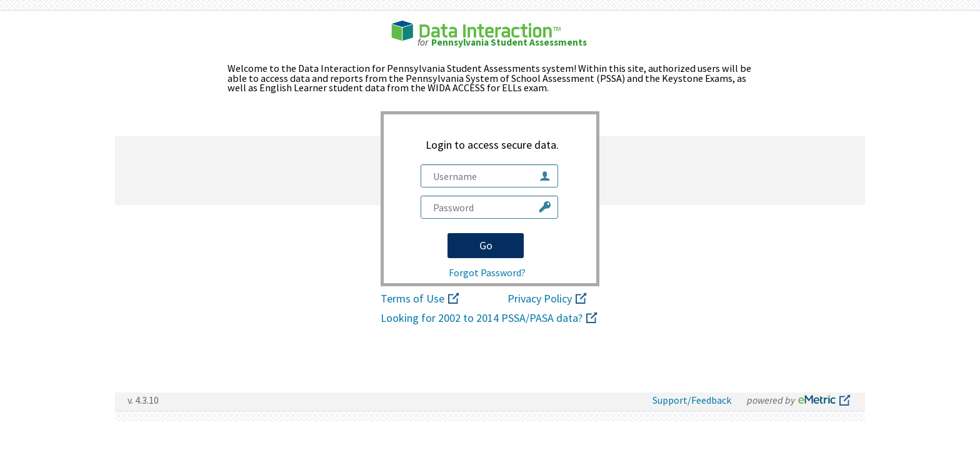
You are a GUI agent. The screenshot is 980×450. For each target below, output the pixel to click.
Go (486, 245)
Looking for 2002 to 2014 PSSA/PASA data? (490, 319)
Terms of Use (421, 300)
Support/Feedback (692, 400)
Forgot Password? (487, 272)
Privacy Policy (548, 300)
